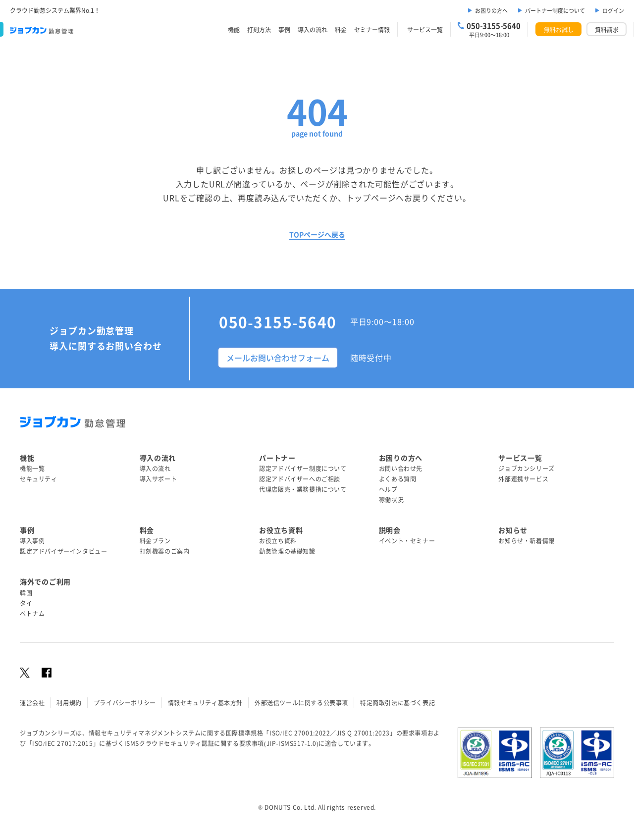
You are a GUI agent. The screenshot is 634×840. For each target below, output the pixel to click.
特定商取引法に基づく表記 (397, 703)
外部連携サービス (523, 479)
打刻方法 (259, 29)
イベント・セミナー (407, 541)
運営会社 (32, 703)
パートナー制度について (555, 10)
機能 (234, 29)
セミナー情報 (372, 29)
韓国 (26, 593)
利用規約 (69, 703)
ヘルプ (388, 489)
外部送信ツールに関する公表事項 (301, 703)
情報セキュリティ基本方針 (205, 703)
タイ (26, 603)
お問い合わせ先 (401, 468)
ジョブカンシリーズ (526, 468)
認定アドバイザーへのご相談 (300, 479)
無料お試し (559, 29)
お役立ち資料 (278, 541)
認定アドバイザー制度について (303, 468)
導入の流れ (313, 29)
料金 (341, 29)
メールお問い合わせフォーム (278, 358)
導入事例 (32, 541)
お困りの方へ (491, 10)
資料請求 (607, 29)
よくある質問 (398, 479)
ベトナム (32, 613)
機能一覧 (32, 468)
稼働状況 (391, 499)
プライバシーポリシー (125, 703)
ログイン (613, 10)
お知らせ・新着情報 (526, 541)
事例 (284, 29)
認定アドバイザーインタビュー (63, 551)
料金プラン (155, 541)
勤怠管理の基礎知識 (287, 551)
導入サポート (158, 479)
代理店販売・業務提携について (303, 489)
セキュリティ (39, 479)
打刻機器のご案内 (165, 551)
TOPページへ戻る (317, 234)
